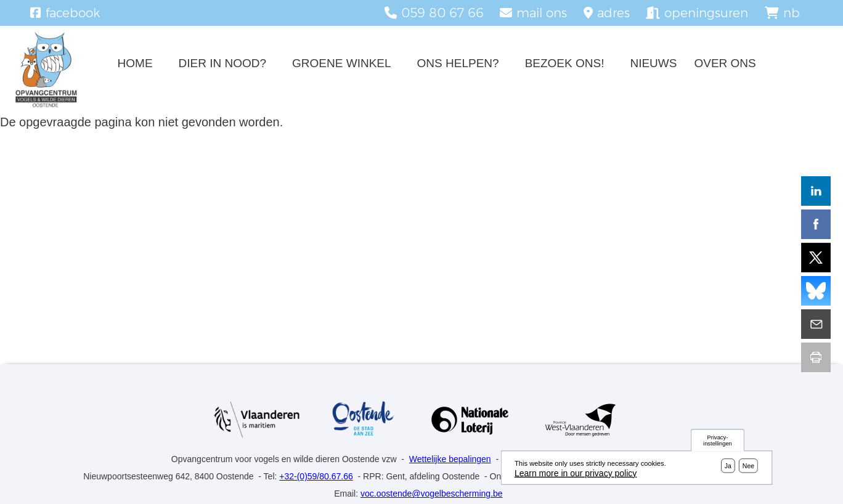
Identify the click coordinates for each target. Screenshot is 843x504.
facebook (73, 13)
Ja (728, 468)
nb (792, 13)
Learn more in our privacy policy (576, 475)
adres (613, 13)
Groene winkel (341, 63)
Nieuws (653, 63)
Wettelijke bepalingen (450, 459)
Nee (748, 468)
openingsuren (706, 13)
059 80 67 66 (442, 13)
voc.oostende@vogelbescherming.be (432, 494)
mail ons (542, 13)
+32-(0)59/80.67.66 (316, 476)
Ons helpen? (458, 63)
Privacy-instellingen (718, 443)
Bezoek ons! (565, 63)
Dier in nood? (223, 63)
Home (135, 63)
